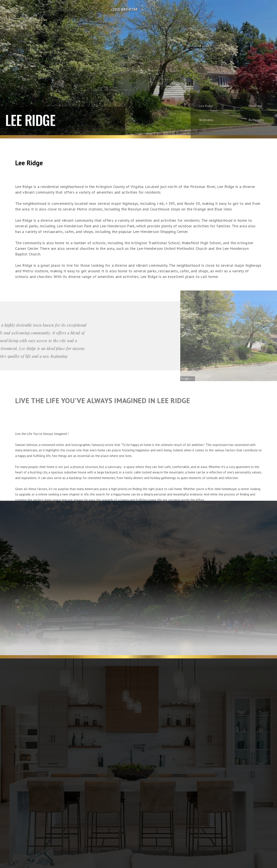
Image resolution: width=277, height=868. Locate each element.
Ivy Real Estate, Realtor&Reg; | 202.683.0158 (127, 10)
